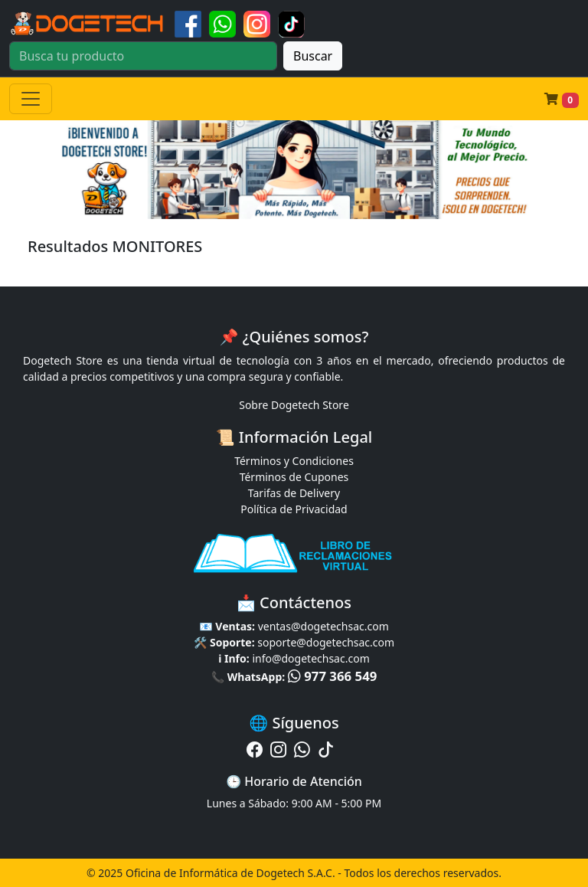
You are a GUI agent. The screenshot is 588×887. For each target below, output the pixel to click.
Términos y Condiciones (294, 461)
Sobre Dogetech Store (294, 405)
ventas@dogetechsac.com (323, 626)
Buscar (313, 56)
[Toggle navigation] (31, 99)
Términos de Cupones (294, 477)
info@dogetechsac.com (310, 658)
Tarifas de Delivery (294, 493)
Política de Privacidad (294, 509)
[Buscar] (143, 56)
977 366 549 (332, 676)
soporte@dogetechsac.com (326, 642)
